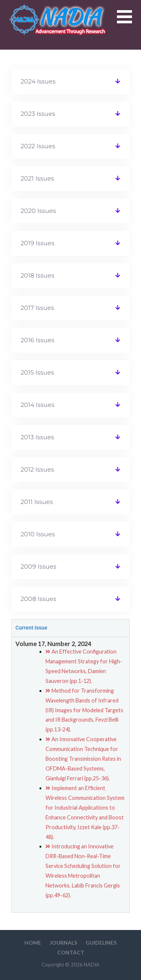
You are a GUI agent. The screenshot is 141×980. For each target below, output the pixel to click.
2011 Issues (37, 502)
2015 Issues (37, 372)
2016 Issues (38, 340)
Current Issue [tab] (31, 628)
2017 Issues (37, 308)
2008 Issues (39, 599)
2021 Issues (37, 178)
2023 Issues (38, 114)
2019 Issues (38, 243)
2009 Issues (39, 567)
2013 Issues (37, 437)
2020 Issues (38, 211)
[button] (129, 21)
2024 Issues (38, 81)
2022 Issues (38, 146)
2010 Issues (38, 534)
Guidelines (101, 943)
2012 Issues (37, 470)
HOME (33, 943)
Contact (71, 952)
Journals (63, 943)
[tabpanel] (71, 774)
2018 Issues (38, 275)
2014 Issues (38, 405)
